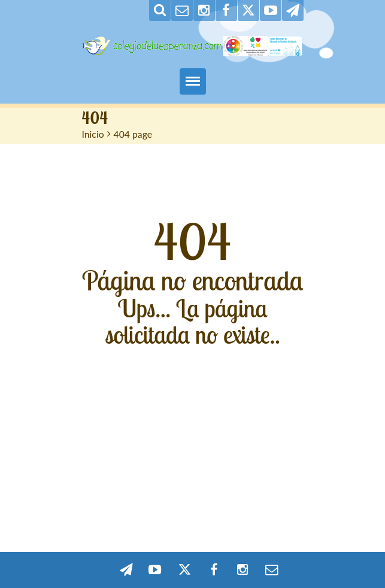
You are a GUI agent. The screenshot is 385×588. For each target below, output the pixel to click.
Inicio (93, 134)
